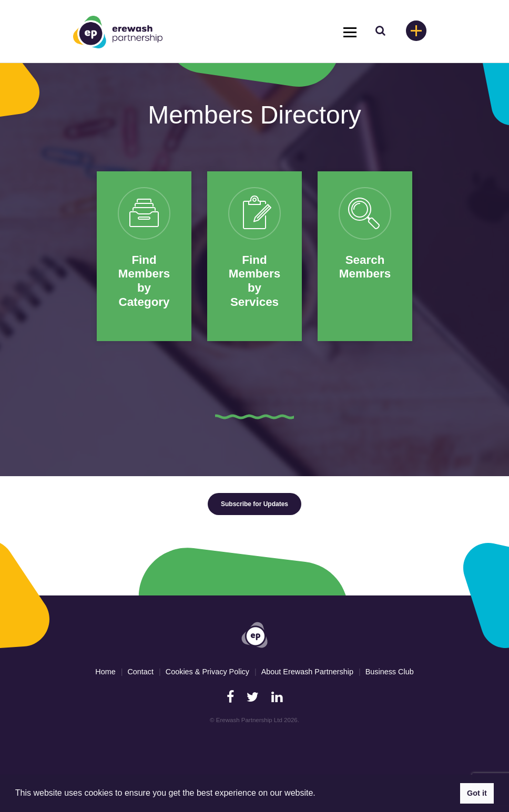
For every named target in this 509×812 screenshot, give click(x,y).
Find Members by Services (254, 281)
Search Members (365, 267)
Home (105, 672)
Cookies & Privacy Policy (207, 672)
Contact (140, 672)
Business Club (390, 672)
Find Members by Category (144, 281)
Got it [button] (477, 793)
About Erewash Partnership (307, 672)
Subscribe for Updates (254, 504)
